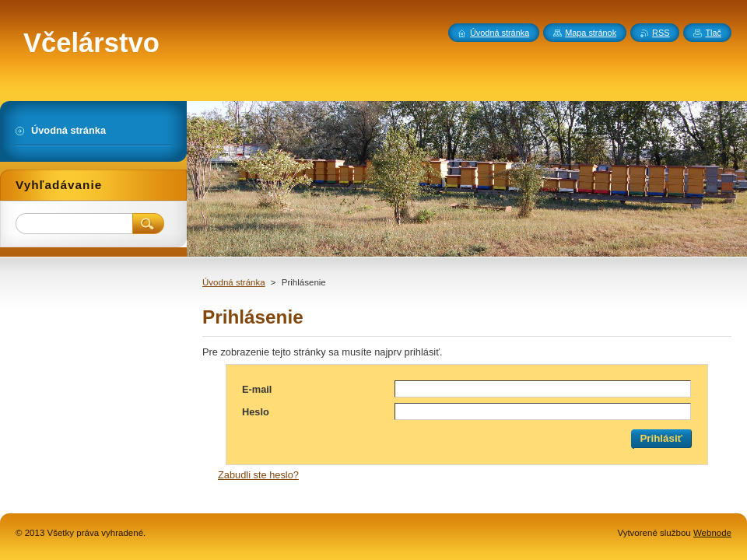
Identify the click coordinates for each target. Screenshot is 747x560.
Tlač (713, 33)
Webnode (712, 533)
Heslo (256, 412)
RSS (661, 33)
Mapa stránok (591, 33)
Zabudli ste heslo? (258, 475)
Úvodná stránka (234, 282)
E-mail (257, 389)
